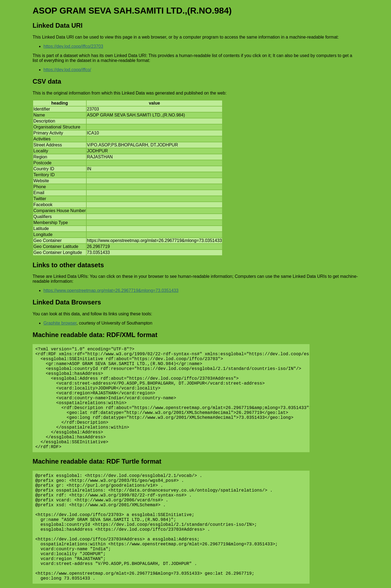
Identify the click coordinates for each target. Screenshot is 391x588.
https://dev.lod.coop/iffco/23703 (73, 46)
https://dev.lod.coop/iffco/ (67, 70)
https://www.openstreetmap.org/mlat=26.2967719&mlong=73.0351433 (111, 290)
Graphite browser (60, 323)
